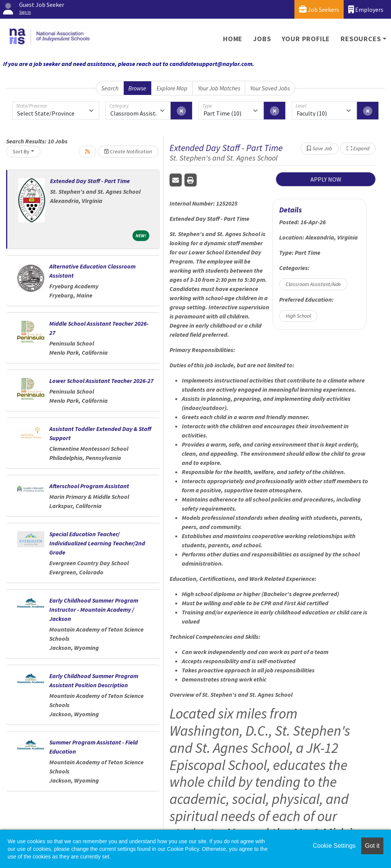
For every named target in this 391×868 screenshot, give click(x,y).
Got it (372, 846)
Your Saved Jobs (270, 88)
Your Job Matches (219, 88)
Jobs (262, 39)
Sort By (21, 151)
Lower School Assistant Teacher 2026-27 (101, 381)
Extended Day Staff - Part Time (90, 181)
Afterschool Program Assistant (89, 486)
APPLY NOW (326, 179)
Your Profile (306, 39)
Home (233, 39)
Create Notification (128, 151)
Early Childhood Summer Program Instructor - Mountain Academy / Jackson (94, 609)
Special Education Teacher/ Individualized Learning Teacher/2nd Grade (97, 543)
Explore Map (172, 88)
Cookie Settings (334, 846)
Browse (137, 88)
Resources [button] (361, 39)
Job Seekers (319, 9)
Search (110, 88)
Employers (366, 9)
